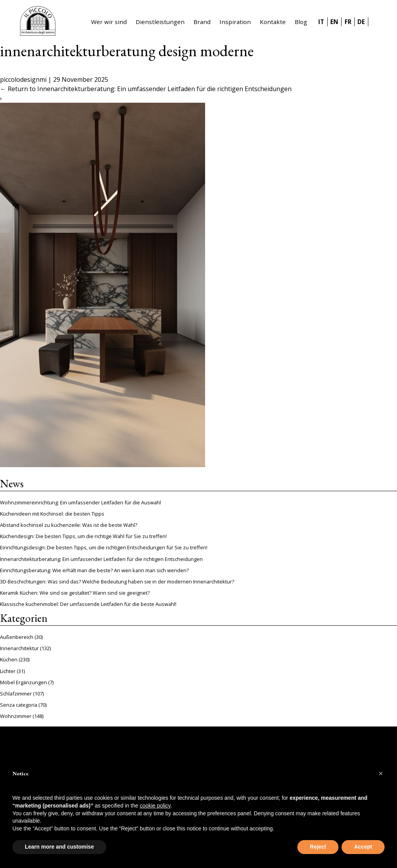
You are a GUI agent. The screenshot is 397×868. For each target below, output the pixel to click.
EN (334, 22)
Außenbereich (17, 637)
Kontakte (273, 22)
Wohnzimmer (16, 716)
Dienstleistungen (160, 22)
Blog (301, 22)
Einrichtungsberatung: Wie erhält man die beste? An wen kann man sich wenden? (94, 570)
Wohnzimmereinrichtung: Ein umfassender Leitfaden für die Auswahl (80, 502)
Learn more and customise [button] (59, 847)
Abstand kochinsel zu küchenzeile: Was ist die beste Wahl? (69, 525)
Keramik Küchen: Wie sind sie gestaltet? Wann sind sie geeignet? (75, 593)
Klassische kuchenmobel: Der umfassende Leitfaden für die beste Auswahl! (88, 604)
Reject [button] (318, 847)
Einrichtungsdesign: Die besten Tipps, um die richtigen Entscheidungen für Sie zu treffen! (104, 547)
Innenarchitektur (19, 648)
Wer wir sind (109, 22)
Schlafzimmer (16, 694)
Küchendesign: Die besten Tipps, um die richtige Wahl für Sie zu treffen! (83, 536)
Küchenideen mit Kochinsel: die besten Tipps (52, 514)
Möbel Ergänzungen (23, 682)
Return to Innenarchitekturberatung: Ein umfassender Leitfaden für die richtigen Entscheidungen (146, 89)
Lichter (8, 671)
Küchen (9, 659)
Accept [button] (363, 847)
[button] (381, 773)
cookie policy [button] (155, 806)
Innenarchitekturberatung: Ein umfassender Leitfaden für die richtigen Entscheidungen (101, 559)
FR (348, 22)
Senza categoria (19, 705)
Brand (202, 22)
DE (361, 22)
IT (321, 22)
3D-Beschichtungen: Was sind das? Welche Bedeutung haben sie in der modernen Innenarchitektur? (117, 582)
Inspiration (235, 22)
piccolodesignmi (23, 79)
